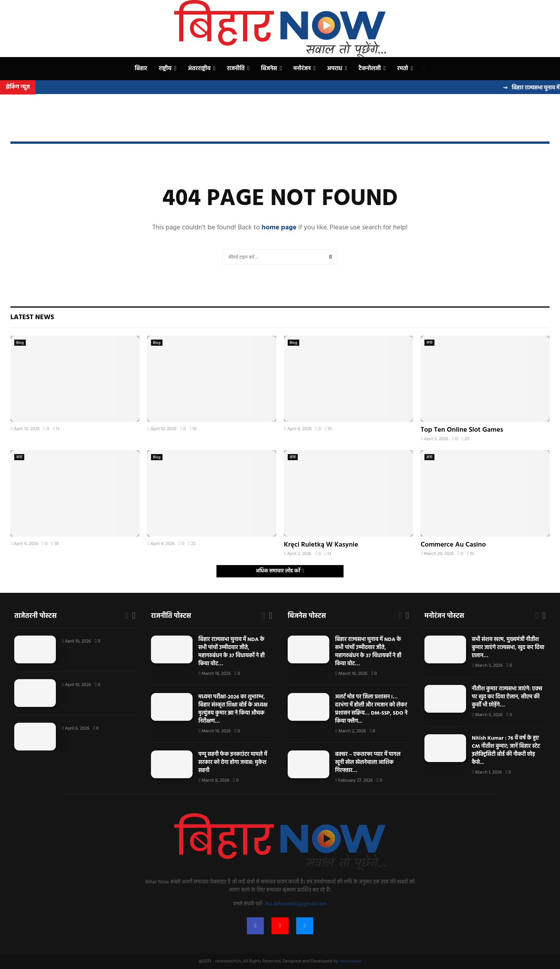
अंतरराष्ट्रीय (199, 69)
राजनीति (236, 69)
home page (279, 228)
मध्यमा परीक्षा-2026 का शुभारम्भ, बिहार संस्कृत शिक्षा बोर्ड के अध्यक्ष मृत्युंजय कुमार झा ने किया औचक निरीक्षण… (233, 709)
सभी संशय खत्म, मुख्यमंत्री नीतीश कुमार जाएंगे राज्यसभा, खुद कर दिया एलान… (508, 648)
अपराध (334, 69)
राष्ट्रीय (165, 69)
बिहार (141, 69)
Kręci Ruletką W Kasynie (321, 545)
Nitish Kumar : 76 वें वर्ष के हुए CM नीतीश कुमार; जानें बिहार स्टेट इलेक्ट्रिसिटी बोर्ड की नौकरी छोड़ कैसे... (506, 750)
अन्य (429, 343)
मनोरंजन (302, 69)
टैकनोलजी (370, 69)
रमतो (402, 69)
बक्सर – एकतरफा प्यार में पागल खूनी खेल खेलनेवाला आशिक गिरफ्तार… (368, 763)
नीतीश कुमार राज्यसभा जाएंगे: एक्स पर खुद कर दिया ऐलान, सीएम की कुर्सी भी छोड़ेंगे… (507, 697)
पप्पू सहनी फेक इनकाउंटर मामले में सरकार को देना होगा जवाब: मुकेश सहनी (233, 763)
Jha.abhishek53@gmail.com (296, 904)
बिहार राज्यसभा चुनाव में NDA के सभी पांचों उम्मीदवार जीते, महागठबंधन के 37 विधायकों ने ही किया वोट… (231, 652)
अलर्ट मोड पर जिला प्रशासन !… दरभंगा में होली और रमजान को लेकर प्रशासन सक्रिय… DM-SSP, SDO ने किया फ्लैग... (371, 709)
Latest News (32, 317)
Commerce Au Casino (453, 545)
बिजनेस (269, 69)
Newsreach (350, 961)
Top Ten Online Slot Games (462, 430)
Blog (20, 343)
